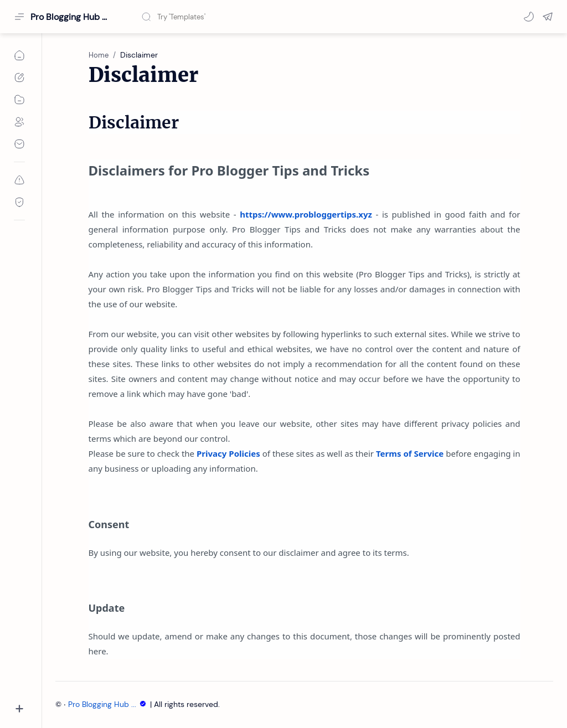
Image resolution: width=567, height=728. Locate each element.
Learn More (465, 688)
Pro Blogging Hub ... (109, 704)
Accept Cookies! (395, 688)
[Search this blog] (230, 17)
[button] (529, 17)
